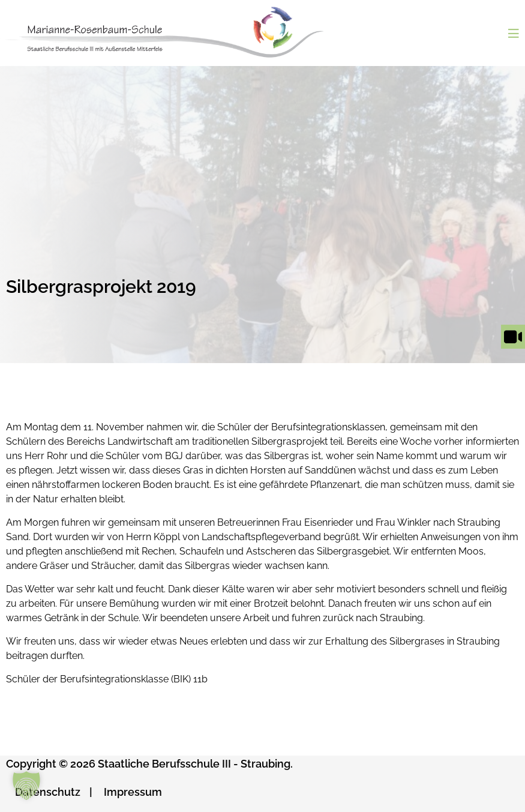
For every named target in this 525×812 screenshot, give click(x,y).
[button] (26, 786)
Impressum (133, 792)
